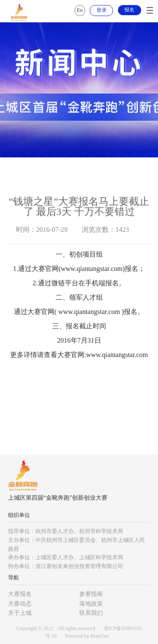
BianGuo (100, 636)
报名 (129, 10)
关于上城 (20, 613)
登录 (102, 10)
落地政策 (91, 604)
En (80, 10)
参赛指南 (91, 594)
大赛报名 (20, 594)
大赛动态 (20, 604)
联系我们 (91, 613)
